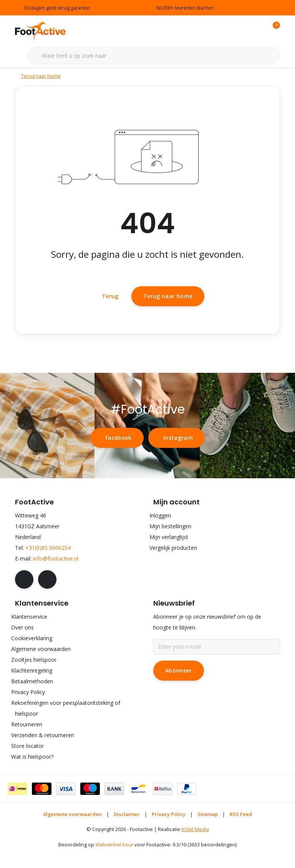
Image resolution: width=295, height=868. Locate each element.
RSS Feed (241, 831)
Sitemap (208, 831)
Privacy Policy (169, 831)
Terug (110, 311)
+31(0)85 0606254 (48, 565)
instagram (178, 455)
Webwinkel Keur (114, 862)
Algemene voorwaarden (72, 831)
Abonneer (179, 688)
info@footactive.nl (56, 576)
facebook (118, 455)
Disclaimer (127, 831)
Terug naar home (168, 310)
